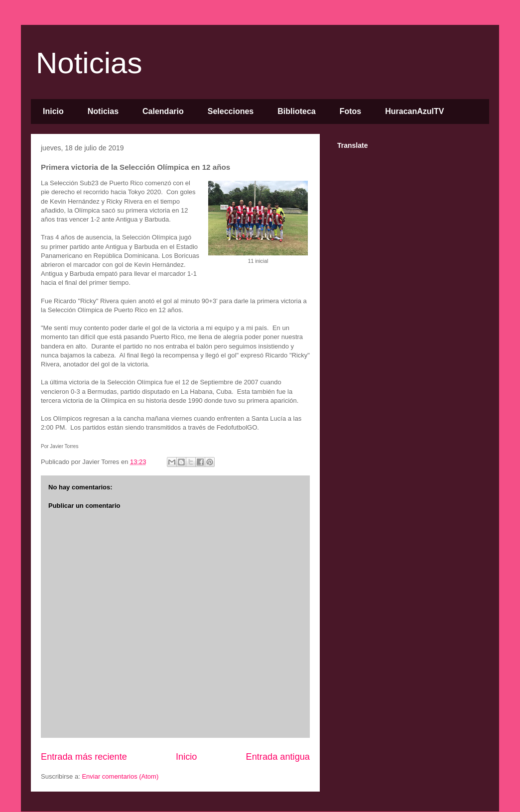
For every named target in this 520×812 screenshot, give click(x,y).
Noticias (89, 63)
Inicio (53, 111)
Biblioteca (296, 111)
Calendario (163, 111)
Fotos (351, 111)
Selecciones (231, 111)
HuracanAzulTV (414, 111)
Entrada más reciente (84, 757)
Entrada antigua (278, 757)
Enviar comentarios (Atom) (120, 776)
